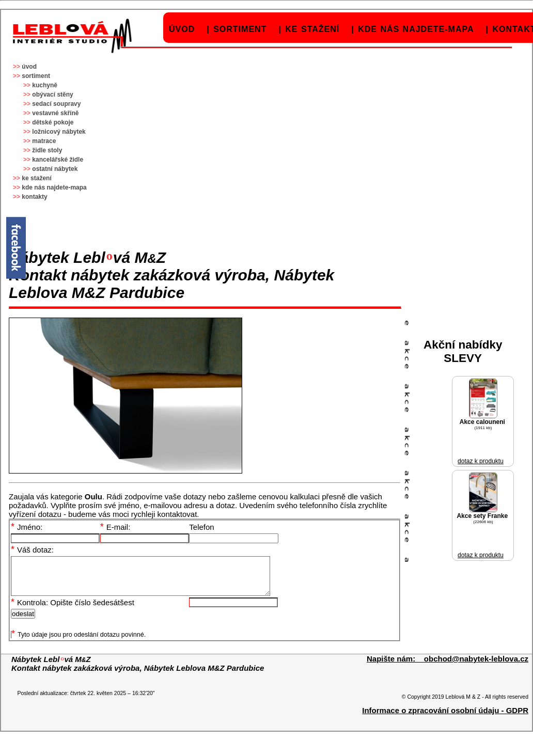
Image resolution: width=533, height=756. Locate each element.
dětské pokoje (53, 122)
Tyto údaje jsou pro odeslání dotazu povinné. (79, 642)
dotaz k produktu (481, 461)
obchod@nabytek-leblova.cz (476, 666)
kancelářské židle (58, 160)
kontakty (34, 197)
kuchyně (45, 85)
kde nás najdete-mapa (416, 29)
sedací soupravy (56, 104)
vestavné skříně (55, 113)
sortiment (240, 29)
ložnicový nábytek (59, 132)
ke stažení (312, 29)
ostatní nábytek (55, 169)
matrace (44, 141)
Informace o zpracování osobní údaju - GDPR (445, 718)
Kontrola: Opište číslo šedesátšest (73, 610)
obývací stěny (52, 94)
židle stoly (47, 150)
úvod (182, 29)
